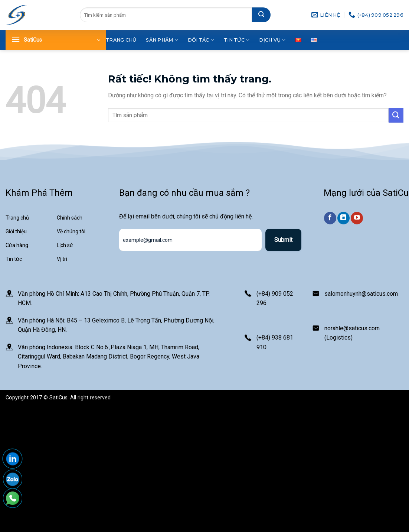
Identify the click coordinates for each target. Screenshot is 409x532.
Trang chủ (121, 40)
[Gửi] (261, 15)
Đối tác (201, 40)
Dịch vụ (272, 40)
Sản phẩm (162, 40)
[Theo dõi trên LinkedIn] (343, 218)
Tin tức (237, 40)
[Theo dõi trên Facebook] (330, 218)
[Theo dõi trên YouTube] (357, 218)
